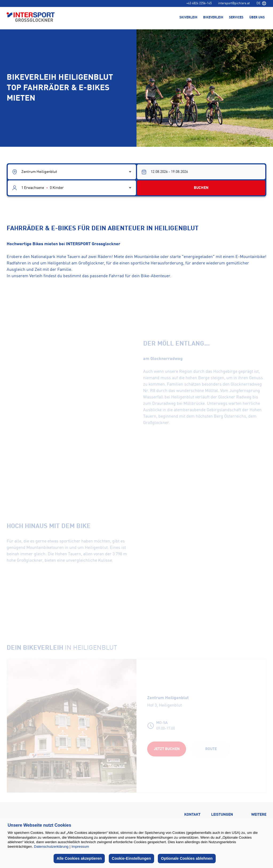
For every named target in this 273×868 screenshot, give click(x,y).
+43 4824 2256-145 (199, 3)
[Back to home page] (31, 18)
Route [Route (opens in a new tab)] (211, 749)
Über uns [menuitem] (257, 18)
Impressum (80, 847)
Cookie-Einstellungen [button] (131, 858)
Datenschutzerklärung (51, 847)
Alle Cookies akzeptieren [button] (79, 858)
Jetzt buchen (167, 749)
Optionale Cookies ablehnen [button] (187, 858)
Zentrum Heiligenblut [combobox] (39, 172)
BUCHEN (201, 188)
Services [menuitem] (236, 18)
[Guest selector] (72, 188)
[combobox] (261, 3)
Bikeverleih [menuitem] (213, 18)
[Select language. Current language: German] (261, 3)
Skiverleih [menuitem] (188, 18)
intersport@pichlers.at (234, 3)
